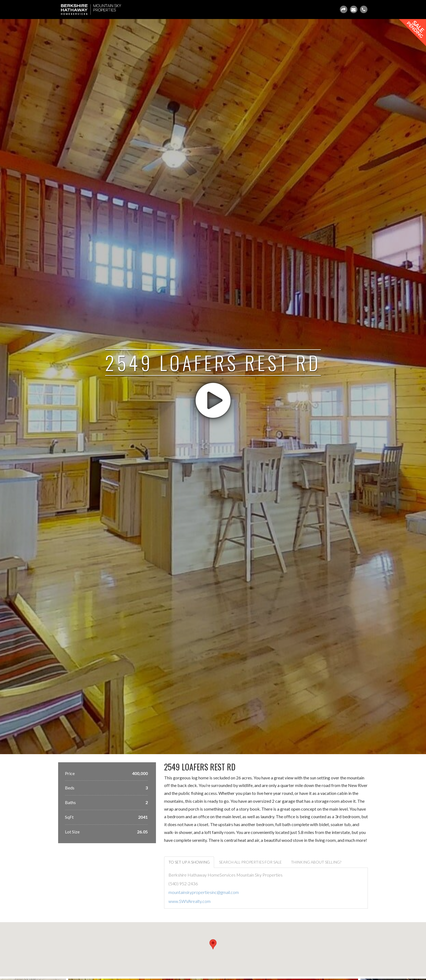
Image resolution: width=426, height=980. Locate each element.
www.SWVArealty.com (189, 901)
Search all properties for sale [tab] (250, 862)
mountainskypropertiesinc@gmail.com (204, 892)
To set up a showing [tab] (189, 862)
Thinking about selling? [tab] (316, 862)
